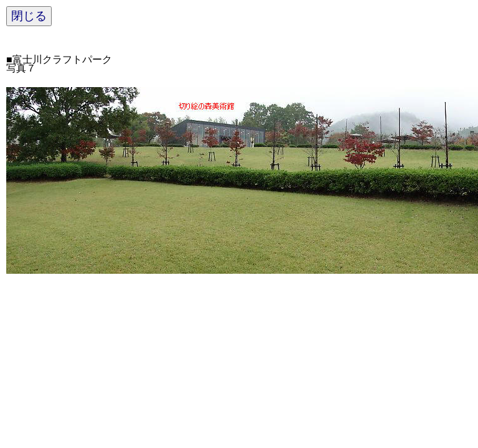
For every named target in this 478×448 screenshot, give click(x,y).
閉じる (29, 16)
